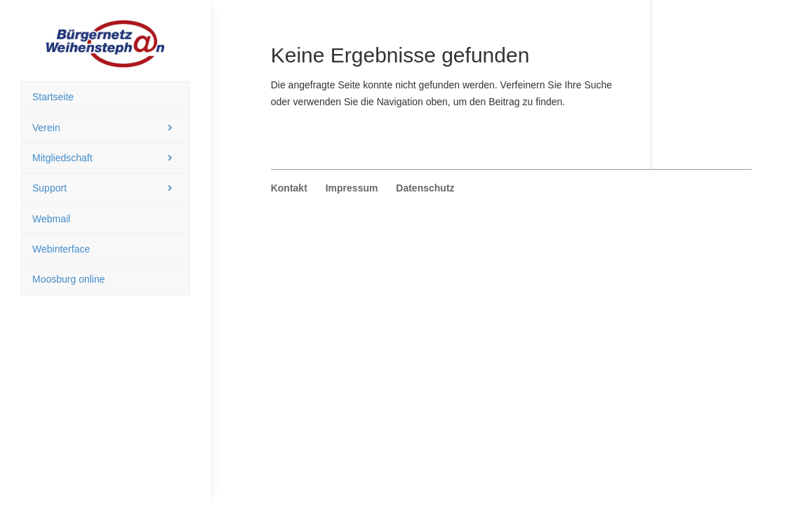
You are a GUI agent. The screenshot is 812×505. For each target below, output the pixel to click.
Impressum (352, 188)
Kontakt (289, 188)
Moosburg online (69, 279)
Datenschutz (425, 188)
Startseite (53, 97)
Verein (46, 128)
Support (49, 188)
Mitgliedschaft (62, 158)
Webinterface (61, 249)
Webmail (51, 219)
